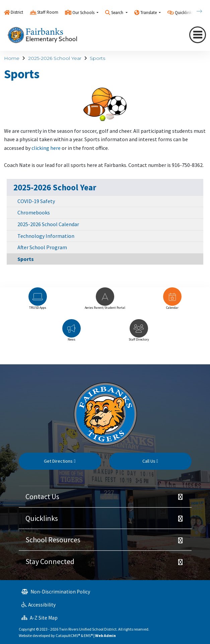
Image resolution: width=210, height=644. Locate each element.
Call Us (150, 461)
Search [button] (118, 13)
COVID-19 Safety (36, 201)
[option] (38, 302)
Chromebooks (34, 212)
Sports (97, 58)
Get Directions (60, 461)
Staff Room (48, 12)
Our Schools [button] (84, 13)
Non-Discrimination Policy (56, 592)
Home (12, 58)
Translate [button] (149, 13)
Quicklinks (42, 518)
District (17, 12)
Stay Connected (50, 561)
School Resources (53, 540)
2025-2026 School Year (55, 58)
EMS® (88, 635)
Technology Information (46, 236)
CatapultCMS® (68, 635)
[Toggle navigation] (198, 35)
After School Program (42, 247)
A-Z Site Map (40, 618)
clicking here (46, 148)
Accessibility (39, 605)
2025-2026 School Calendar (48, 224)
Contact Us (42, 496)
